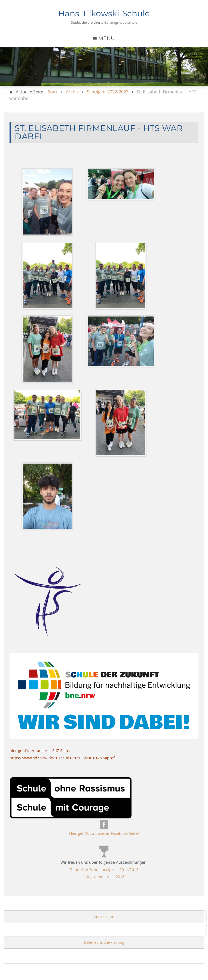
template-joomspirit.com (207, 923)
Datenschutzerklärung (104, 942)
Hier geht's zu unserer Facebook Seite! (104, 833)
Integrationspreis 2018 (104, 877)
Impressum (104, 916)
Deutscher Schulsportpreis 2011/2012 (104, 870)
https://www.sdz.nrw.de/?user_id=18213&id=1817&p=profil (63, 758)
